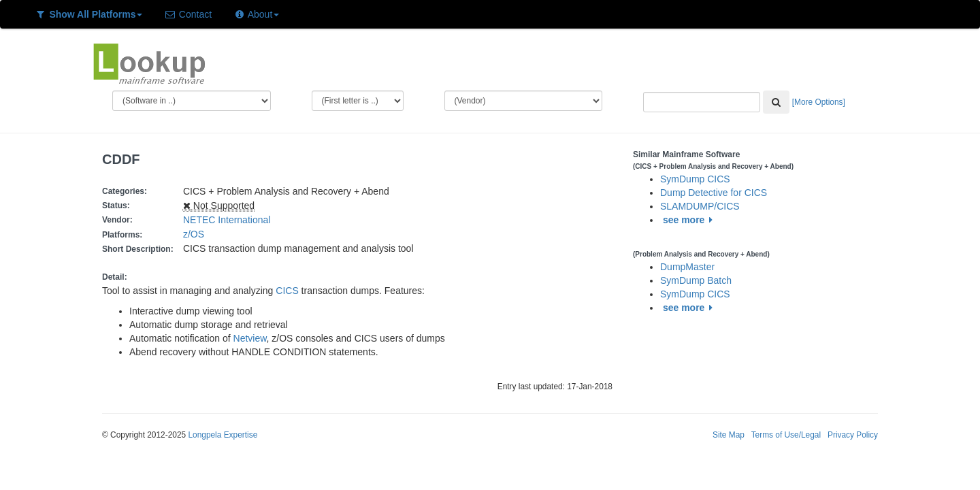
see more (690, 220)
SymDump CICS (695, 179)
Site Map (729, 435)
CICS (287, 291)
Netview (250, 338)
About (256, 14)
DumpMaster (687, 267)
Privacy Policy (853, 435)
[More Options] (819, 102)
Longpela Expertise (223, 435)
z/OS (196, 234)
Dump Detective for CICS (714, 193)
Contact (188, 14)
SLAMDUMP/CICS (700, 206)
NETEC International (227, 220)
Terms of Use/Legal (786, 435)
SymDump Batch (696, 280)
